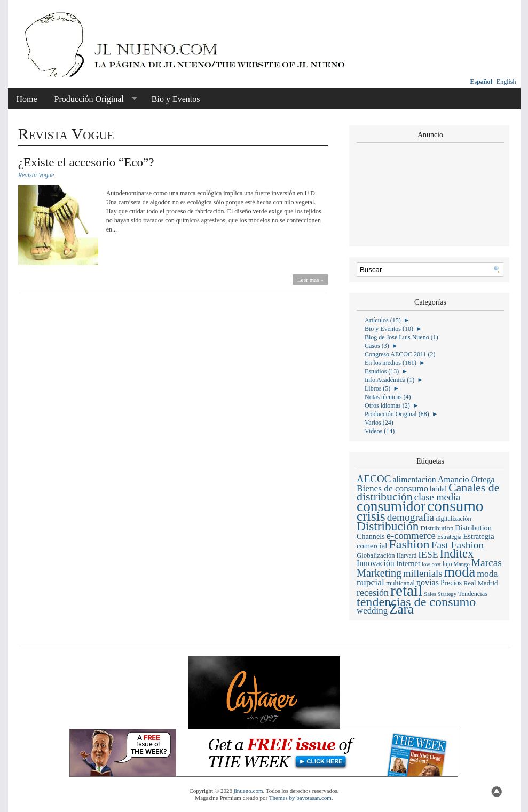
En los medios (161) (391, 363)
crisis (371, 516)
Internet (408, 563)
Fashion (409, 544)
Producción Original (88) (397, 414)
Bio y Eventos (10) (389, 329)
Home (27, 99)
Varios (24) (379, 423)
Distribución (388, 526)
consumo (455, 506)
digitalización (454, 519)
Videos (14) (380, 431)
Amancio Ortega (466, 479)
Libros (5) (377, 388)
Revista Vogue (36, 175)
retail (406, 591)
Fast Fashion (458, 545)
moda (460, 572)
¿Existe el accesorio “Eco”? (86, 162)
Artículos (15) (383, 320)
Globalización (376, 555)
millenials (423, 573)
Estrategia (450, 537)
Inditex (457, 554)
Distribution (437, 528)
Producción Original (91, 99)
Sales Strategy (440, 594)
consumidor (391, 506)
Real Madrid (480, 583)
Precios (451, 583)
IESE (428, 554)
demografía (411, 517)
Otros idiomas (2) (387, 405)
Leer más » (310, 280)
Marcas (487, 563)
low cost (431, 564)
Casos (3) (377, 346)
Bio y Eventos (176, 99)
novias (428, 582)
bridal (438, 489)
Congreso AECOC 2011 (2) (400, 354)
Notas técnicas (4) (388, 397)
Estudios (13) (382, 371)
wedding (372, 611)
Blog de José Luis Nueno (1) (401, 337)
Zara (401, 609)
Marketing (379, 573)
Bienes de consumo (392, 488)
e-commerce (411, 535)
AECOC (374, 479)
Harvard (407, 555)
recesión (373, 593)
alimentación (414, 479)
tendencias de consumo (416, 602)
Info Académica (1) (389, 380)
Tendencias (473, 594)
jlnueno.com (249, 791)
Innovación (376, 563)
